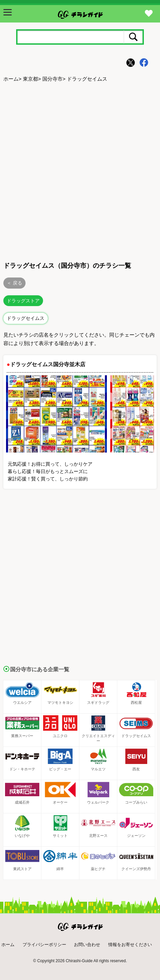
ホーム (11, 79)
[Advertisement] (80, 171)
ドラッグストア (23, 301)
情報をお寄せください (130, 945)
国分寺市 (52, 79)
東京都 (30, 79)
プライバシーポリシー (44, 945)
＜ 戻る (14, 283)
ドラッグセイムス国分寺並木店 (48, 364)
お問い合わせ (87, 945)
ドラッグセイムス (26, 318)
